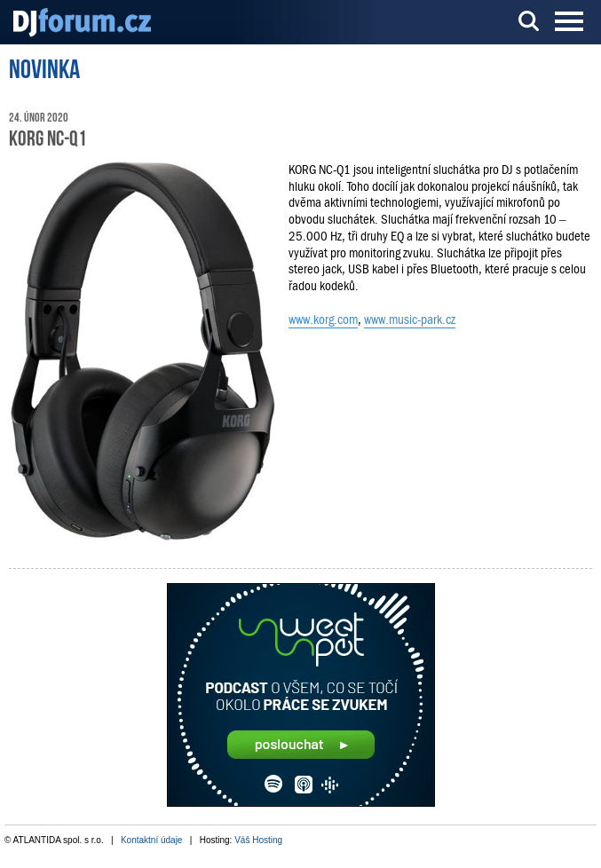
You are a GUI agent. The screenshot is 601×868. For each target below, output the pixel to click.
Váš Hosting (258, 840)
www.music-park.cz (410, 320)
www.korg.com (323, 320)
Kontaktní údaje (152, 840)
